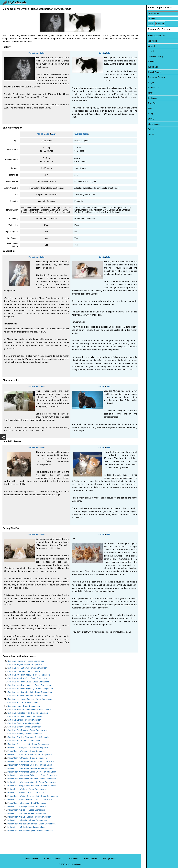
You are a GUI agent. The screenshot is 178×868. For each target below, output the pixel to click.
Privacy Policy (32, 859)
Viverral (146, 46)
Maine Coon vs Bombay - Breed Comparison (27, 820)
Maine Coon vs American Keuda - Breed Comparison (31, 768)
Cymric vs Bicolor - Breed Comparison (24, 723)
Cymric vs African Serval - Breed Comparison (27, 668)
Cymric (102, 53)
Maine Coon (34, 53)
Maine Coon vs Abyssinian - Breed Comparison (28, 748)
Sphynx (146, 129)
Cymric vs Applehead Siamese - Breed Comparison (30, 699)
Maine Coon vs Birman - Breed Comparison (27, 813)
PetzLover (74, 859)
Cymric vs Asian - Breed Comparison (24, 706)
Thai (144, 108)
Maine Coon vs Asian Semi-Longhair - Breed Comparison (33, 796)
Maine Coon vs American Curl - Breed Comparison (30, 765)
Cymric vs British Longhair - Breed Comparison (28, 744)
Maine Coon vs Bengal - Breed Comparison (27, 806)
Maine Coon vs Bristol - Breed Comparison (26, 827)
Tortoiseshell (148, 88)
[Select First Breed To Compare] (160, 13)
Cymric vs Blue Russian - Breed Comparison (27, 730)
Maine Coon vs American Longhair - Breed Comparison (32, 772)
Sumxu (146, 119)
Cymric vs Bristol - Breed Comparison (24, 741)
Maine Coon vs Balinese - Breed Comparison (27, 803)
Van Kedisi (147, 41)
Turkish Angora (149, 72)
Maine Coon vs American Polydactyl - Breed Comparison (32, 775)
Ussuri (145, 51)
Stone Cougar (149, 124)
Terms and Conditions (53, 859)
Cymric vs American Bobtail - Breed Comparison (29, 675)
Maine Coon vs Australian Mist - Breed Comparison (30, 800)
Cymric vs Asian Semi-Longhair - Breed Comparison (30, 709)
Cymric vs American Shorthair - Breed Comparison (30, 692)
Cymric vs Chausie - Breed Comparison (25, 671)
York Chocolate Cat (151, 36)
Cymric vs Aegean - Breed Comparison (25, 664)
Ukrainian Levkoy (150, 56)
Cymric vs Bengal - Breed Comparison (24, 720)
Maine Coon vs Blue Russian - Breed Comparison (29, 817)
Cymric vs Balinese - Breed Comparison (25, 716)
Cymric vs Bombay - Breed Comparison (25, 734)
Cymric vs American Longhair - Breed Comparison (29, 685)
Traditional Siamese (151, 77)
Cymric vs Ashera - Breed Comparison (24, 703)
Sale (42, 53)
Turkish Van (148, 67)
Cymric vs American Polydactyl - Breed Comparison (30, 689)
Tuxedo (146, 62)
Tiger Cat (147, 103)
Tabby (145, 114)
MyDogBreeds (109, 859)
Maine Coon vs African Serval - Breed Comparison (30, 755)
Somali (146, 134)
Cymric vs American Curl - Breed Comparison (27, 678)
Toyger (145, 82)
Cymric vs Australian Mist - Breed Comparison (28, 713)
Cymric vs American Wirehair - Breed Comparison (29, 696)
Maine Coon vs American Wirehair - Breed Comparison (31, 782)
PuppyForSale (91, 859)
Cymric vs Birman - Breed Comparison (24, 727)
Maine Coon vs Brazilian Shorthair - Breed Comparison (32, 824)
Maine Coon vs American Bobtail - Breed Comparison (31, 761)
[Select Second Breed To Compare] (160, 18)
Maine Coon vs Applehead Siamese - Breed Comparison (32, 786)
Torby (145, 93)
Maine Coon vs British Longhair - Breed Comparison (30, 831)
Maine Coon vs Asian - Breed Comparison (26, 793)
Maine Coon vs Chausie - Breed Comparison (27, 758)
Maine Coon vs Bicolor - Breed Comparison (26, 810)
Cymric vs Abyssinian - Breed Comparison (26, 661)
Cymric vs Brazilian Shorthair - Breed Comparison (29, 737)
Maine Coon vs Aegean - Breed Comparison (27, 751)
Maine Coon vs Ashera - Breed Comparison (27, 789)
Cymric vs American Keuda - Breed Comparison (28, 682)
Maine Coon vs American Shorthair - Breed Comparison (32, 779)
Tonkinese (147, 98)
